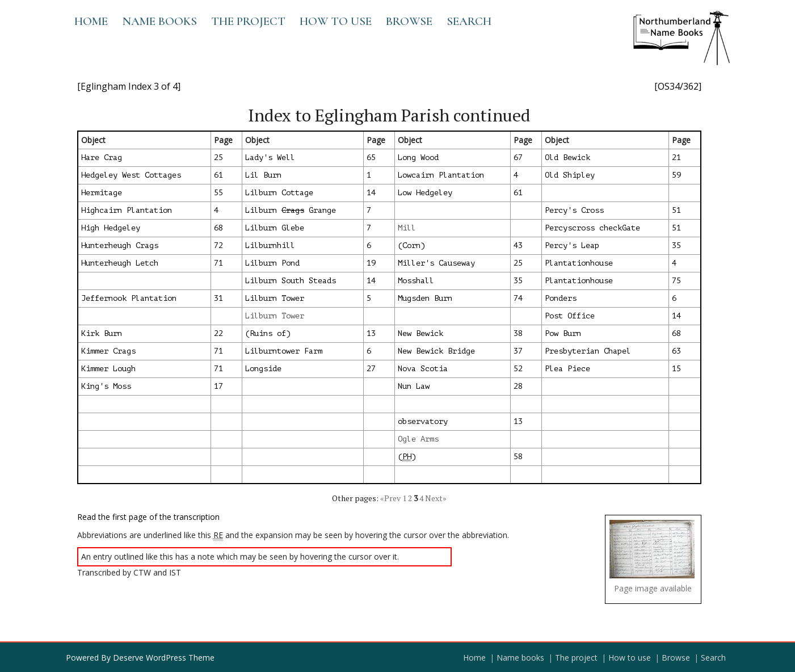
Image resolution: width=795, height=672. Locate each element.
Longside (263, 369)
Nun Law (414, 386)
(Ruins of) (268, 333)
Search (469, 21)
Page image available (653, 588)
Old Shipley (570, 175)
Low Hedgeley (425, 193)
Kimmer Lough (108, 369)
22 (218, 333)
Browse (409, 21)
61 (218, 175)
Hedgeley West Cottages (131, 175)
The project (248, 21)
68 (218, 228)
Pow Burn (563, 333)
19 (371, 263)
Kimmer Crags (108, 351)
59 (676, 175)
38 (518, 333)
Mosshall (416, 281)
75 (676, 281)
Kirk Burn (102, 333)
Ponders (561, 298)
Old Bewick (567, 157)
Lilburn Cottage (279, 193)
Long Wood (418, 157)
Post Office (570, 316)
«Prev (390, 498)
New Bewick (420, 333)
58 (518, 457)
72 (218, 245)
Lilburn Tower (275, 298)
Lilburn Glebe (275, 228)
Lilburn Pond (272, 263)
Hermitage (102, 193)
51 (676, 210)
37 (518, 351)
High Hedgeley (111, 228)
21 (676, 157)
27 (371, 369)
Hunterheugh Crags (120, 245)
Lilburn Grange (291, 210)
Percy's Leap (572, 245)
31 (218, 298)
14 (371, 193)
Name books (159, 21)
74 (518, 298)
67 (518, 157)
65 (371, 157)
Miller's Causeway (436, 263)
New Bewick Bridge (436, 351)
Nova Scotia (423, 369)
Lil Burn (263, 175)
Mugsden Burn (425, 298)
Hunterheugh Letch (120, 263)
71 (218, 263)
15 (676, 369)
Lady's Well (270, 157)
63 (676, 351)
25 (218, 157)
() (407, 457)
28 (518, 386)
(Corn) (411, 245)
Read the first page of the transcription (148, 517)
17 (218, 386)
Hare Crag (102, 157)
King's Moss (106, 386)
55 (218, 193)
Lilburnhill (270, 245)
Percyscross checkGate (592, 228)
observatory (423, 421)
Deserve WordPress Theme (164, 658)
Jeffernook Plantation (129, 298)
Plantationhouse (579, 263)
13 (371, 333)
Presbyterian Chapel (588, 351)
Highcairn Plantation (127, 210)
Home (91, 21)
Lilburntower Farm (284, 351)
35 (676, 245)
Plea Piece (567, 369)
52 (518, 369)
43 (518, 245)
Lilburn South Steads (291, 281)
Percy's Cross (574, 210)
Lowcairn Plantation (441, 175)
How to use (336, 21)
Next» (436, 498)
